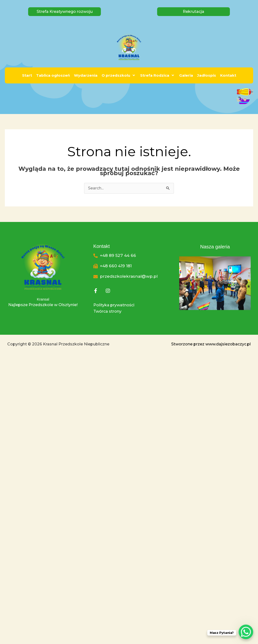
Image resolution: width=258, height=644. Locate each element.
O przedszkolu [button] (119, 75)
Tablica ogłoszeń (53, 75)
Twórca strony (107, 311)
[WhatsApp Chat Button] (246, 632)
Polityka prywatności (114, 305)
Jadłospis (207, 75)
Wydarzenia (86, 75)
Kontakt (228, 75)
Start (27, 75)
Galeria (186, 75)
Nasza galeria (215, 247)
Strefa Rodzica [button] (158, 75)
